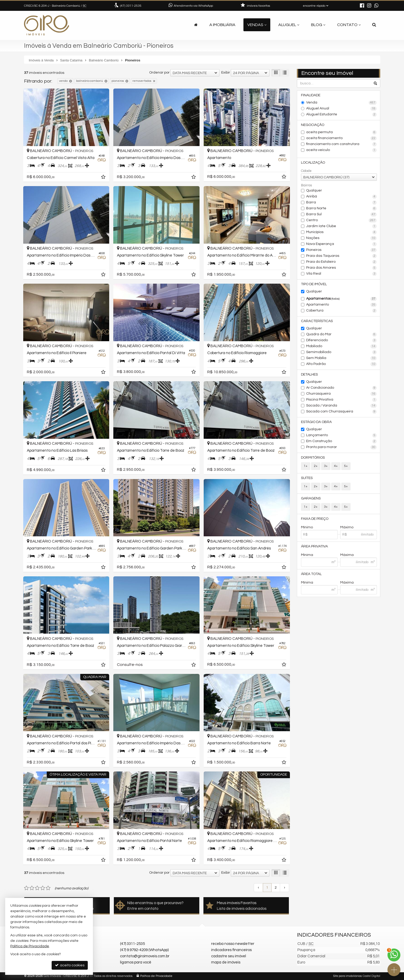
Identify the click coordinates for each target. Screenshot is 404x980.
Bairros (306, 185)
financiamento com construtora (341, 144)
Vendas (257, 25)
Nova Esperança (341, 244)
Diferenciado (341, 340)
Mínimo (307, 527)
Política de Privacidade (156, 976)
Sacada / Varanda (341, 406)
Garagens (311, 498)
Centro (341, 220)
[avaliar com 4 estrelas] (43, 888)
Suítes (307, 478)
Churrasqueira (341, 394)
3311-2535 (131, 6)
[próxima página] (284, 888)
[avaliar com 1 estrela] (26, 888)
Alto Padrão (341, 364)
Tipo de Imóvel (314, 284)
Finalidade (311, 95)
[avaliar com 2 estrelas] (32, 888)
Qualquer (314, 190)
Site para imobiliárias (347, 976)
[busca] (374, 25)
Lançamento (341, 435)
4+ (336, 466)
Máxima (347, 555)
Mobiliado (341, 346)
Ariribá (341, 197)
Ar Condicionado (341, 388)
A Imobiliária (222, 25)
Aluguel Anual (341, 109)
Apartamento (341, 305)
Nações (341, 238)
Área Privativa (314, 546)
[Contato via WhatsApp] (394, 955)
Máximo (347, 527)
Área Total (311, 574)
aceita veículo (341, 150)
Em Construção (341, 441)
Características (317, 321)
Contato (349, 25)
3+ (326, 466)
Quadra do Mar (341, 334)
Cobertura (341, 311)
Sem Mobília (341, 358)
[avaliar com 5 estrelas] (48, 888)
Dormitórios (313, 458)
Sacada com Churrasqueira (341, 412)
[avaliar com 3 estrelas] (37, 888)
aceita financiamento (341, 138)
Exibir (226, 73)
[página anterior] (258, 888)
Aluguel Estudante (341, 115)
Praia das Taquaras (341, 256)
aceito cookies (70, 965)
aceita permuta (341, 132)
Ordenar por (159, 73)
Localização (313, 163)
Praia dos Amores (341, 268)
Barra (341, 203)
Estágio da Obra (316, 422)
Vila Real (341, 274)
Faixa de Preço (315, 519)
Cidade (306, 171)
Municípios (341, 232)
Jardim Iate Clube (341, 226)
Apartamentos (341, 299)
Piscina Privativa (341, 400)
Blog (318, 25)
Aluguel (289, 25)
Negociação (313, 125)
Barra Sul (341, 214)
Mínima (307, 555)
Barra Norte (341, 209)
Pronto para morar (341, 447)
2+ (316, 466)
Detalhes (309, 375)
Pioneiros (341, 250)
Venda (341, 103)
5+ (346, 466)
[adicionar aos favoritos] (104, 178)
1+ (306, 466)
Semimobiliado (341, 352)
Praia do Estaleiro (341, 262)
